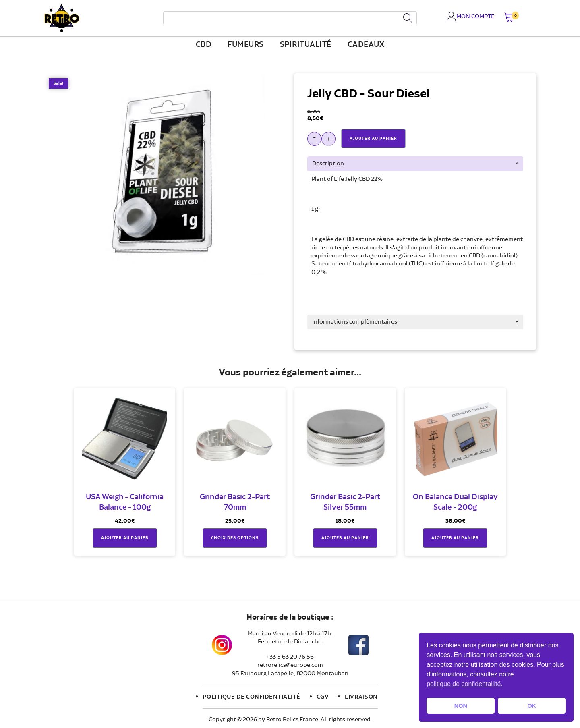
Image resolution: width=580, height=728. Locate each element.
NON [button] (461, 706)
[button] (509, 18)
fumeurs (246, 45)
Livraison (361, 697)
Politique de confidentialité (252, 697)
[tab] (415, 164)
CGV (323, 697)
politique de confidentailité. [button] (465, 684)
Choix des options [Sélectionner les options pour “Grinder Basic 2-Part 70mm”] (235, 538)
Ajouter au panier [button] (125, 538)
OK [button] (532, 706)
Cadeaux (366, 45)
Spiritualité (306, 45)
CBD (204, 45)
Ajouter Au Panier (373, 139)
